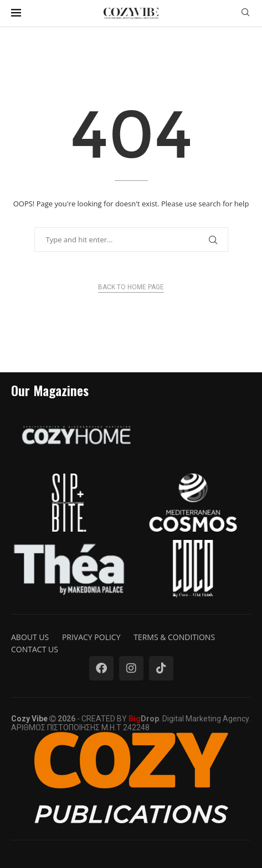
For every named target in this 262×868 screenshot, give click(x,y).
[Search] (245, 14)
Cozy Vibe (29, 719)
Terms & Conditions (174, 637)
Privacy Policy (91, 637)
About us (30, 637)
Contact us (35, 649)
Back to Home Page (131, 287)
